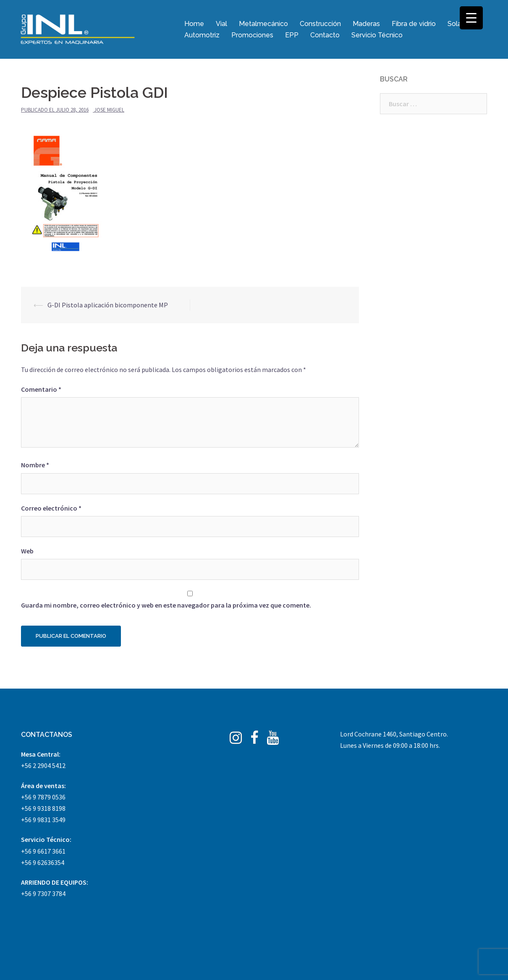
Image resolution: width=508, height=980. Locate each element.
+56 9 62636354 (43, 862)
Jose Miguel (109, 110)
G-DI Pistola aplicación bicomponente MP (108, 305)
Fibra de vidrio (414, 24)
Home (194, 24)
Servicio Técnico (377, 35)
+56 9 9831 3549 (43, 820)
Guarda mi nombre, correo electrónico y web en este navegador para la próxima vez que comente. (166, 605)
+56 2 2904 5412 (43, 765)
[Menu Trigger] (471, 18)
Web (27, 551)
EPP (292, 35)
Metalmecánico (263, 24)
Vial (221, 24)
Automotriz (202, 35)
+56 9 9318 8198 (43, 808)
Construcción (320, 24)
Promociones (252, 35)
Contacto (325, 35)
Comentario (41, 389)
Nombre (35, 465)
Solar (456, 24)
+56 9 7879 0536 (43, 797)
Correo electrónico (51, 508)
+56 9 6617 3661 (43, 851)
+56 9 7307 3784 (43, 894)
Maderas (366, 24)
